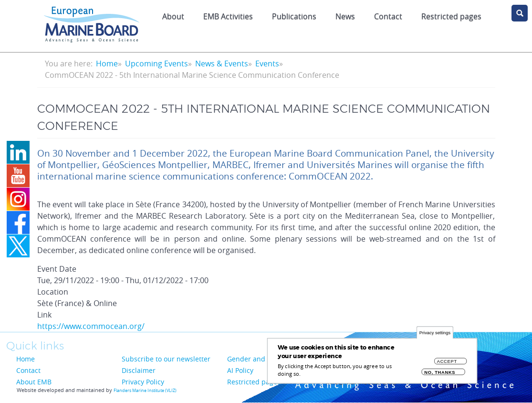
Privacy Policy (143, 382)
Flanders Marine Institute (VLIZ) (145, 391)
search (520, 13)
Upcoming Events (156, 64)
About (173, 16)
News (345, 16)
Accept (447, 362)
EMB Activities (228, 16)
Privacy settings (435, 333)
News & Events (222, 64)
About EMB (34, 382)
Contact (388, 16)
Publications (294, 16)
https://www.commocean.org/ (91, 326)
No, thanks (440, 373)
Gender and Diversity (261, 359)
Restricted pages (254, 382)
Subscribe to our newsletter (166, 359)
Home (107, 64)
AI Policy (240, 370)
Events (267, 64)
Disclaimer (139, 370)
